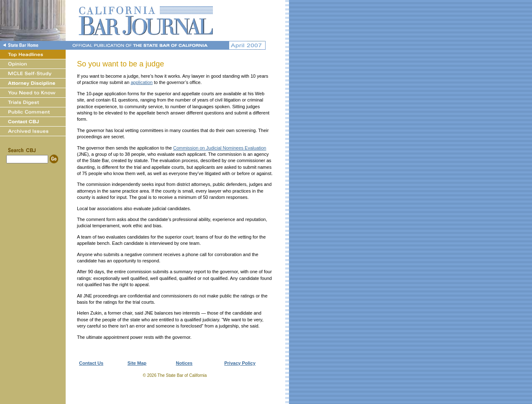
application (142, 82)
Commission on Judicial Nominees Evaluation (220, 148)
